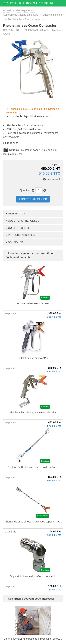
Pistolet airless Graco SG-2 (33, 358)
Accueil (7, 10)
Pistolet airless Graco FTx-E (33, 303)
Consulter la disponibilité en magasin (29, 116)
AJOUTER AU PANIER (33, 199)
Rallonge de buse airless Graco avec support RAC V (33, 522)
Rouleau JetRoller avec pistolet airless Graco (33, 467)
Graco (7, 34)
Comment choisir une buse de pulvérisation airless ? (33, 639)
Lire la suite (12, 143)
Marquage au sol (25, 10)
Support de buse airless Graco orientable (33, 576)
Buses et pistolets (53, 15)
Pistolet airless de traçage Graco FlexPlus (33, 413)
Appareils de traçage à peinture (21, 15)
